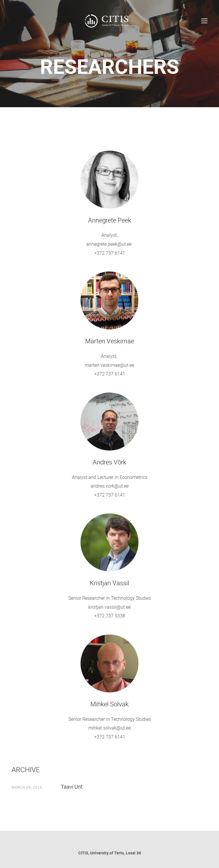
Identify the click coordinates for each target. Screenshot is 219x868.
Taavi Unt (72, 787)
